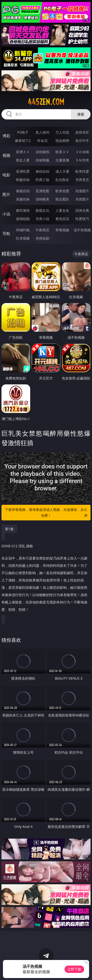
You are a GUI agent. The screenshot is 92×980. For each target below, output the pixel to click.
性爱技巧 (82, 219)
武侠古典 (82, 210)
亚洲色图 (42, 191)
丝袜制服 (42, 160)
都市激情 (23, 210)
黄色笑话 (62, 219)
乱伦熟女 (62, 180)
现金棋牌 (62, 141)
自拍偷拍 (42, 152)
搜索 (81, 114)
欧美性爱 (82, 171)
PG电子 (23, 132)
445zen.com (46, 102)
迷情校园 (23, 219)
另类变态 (82, 180)
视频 (6, 155)
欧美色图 (62, 191)
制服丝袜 (23, 180)
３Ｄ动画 (82, 152)
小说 (6, 214)
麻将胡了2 (23, 141)
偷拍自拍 (42, 171)
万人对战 (62, 132)
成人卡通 (62, 171)
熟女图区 (62, 199)
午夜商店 (42, 230)
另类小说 (42, 219)
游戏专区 (82, 132)
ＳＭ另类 (82, 160)
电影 (6, 175)
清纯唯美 (42, 199)
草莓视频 (62, 230)
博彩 (6, 136)
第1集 (9, 529)
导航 (6, 233)
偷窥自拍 (23, 191)
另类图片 (82, 199)
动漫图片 (82, 191)
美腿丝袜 (23, 199)
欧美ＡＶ (62, 152)
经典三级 (42, 180)
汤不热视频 (82, 230)
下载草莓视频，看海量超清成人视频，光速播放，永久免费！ (47, 513)
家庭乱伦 (42, 210)
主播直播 (62, 160)
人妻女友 (62, 210)
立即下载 (74, 969)
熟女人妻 (23, 160)
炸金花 (42, 141)
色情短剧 (42, 238)
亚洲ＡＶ (23, 152)
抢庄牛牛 (82, 141)
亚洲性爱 (23, 171)
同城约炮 (23, 230)
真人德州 (42, 132)
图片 (6, 194)
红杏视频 (23, 238)
